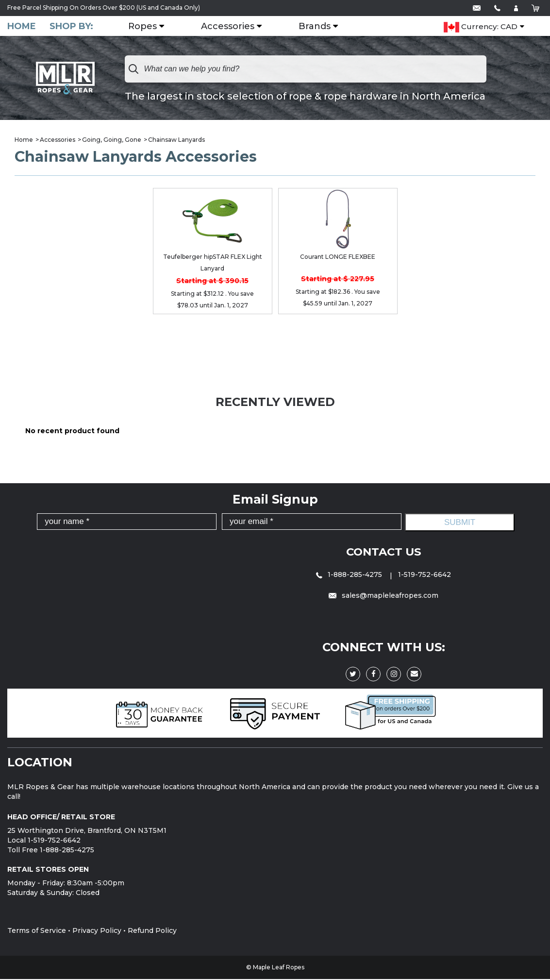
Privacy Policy (97, 931)
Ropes (148, 27)
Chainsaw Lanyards (176, 141)
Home (22, 26)
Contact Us (384, 552)
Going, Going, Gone (112, 141)
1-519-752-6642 (425, 575)
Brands (320, 27)
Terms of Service (37, 931)
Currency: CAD (481, 27)
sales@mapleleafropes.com (383, 596)
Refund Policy (152, 931)
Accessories (233, 27)
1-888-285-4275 (350, 575)
